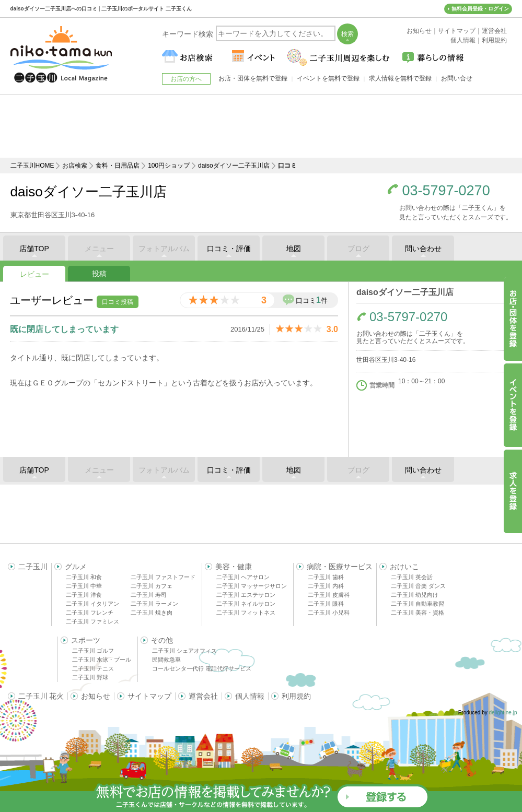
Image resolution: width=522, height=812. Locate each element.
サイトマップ (149, 696)
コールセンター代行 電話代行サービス (202, 668)
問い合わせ (423, 249)
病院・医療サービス (340, 567)
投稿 (99, 274)
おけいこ (404, 567)
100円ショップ (169, 166)
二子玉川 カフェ (152, 586)
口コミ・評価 (229, 249)
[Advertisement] (261, 126)
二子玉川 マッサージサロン (252, 586)
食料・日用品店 (118, 166)
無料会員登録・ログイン (480, 9)
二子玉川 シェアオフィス (184, 651)
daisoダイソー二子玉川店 (234, 166)
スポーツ (86, 640)
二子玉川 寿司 (149, 595)
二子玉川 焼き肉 (152, 613)
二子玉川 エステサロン (246, 595)
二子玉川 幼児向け (415, 595)
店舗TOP (34, 249)
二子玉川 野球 (90, 677)
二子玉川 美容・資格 (417, 613)
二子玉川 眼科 (326, 604)
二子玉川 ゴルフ (93, 651)
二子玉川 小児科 (329, 613)
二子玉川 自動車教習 (417, 604)
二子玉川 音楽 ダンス (418, 586)
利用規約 (296, 696)
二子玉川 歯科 (326, 577)
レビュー (34, 274)
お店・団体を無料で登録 (253, 78)
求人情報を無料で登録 (400, 78)
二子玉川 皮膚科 (329, 595)
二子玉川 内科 (326, 586)
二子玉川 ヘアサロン (243, 577)
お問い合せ (457, 78)
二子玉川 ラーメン (154, 604)
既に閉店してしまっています (64, 329)
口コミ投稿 (118, 302)
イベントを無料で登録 (328, 78)
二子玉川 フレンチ (90, 613)
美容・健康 (234, 567)
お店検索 (75, 166)
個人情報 (250, 696)
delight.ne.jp (503, 713)
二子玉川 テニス (93, 668)
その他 (162, 640)
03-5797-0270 (446, 191)
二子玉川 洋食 (84, 595)
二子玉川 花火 (41, 696)
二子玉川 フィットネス (246, 613)
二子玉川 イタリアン (92, 604)
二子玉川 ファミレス (92, 621)
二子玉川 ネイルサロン (246, 604)
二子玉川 (33, 567)
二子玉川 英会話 (412, 577)
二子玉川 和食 (84, 577)
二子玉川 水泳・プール (102, 660)
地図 (294, 249)
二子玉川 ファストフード (163, 577)
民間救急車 (166, 660)
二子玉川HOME (32, 166)
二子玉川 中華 (84, 586)
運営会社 (203, 696)
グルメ (76, 567)
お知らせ (96, 696)
